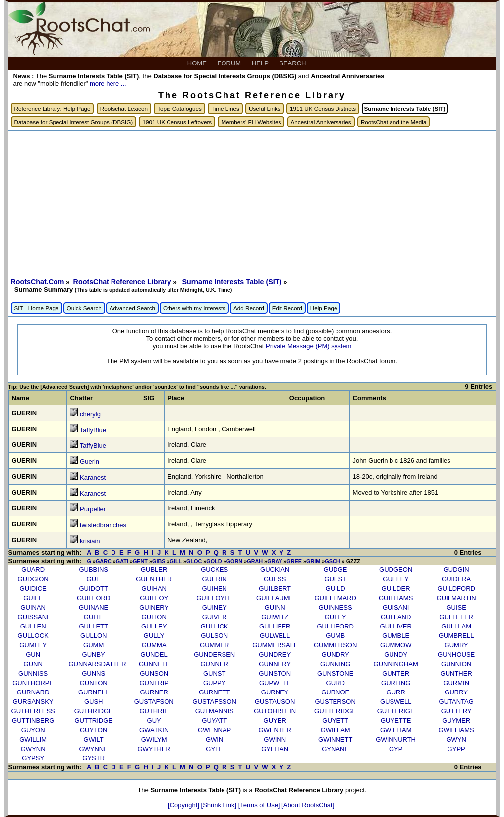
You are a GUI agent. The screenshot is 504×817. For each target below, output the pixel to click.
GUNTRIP (154, 683)
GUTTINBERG (33, 721)
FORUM (230, 63)
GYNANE (335, 749)
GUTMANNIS (215, 711)
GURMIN (456, 683)
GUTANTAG (456, 702)
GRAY (275, 561)
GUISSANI (33, 617)
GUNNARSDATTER (98, 664)
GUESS (275, 579)
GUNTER (396, 673)
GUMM (93, 645)
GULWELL (275, 636)
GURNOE (335, 692)
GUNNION (456, 664)
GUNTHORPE (33, 683)
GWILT (94, 739)
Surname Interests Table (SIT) (233, 282)
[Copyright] (184, 805)
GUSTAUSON (275, 702)
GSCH (332, 561)
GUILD (336, 589)
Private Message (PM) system (308, 346)
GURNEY (275, 692)
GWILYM (154, 739)
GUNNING (335, 664)
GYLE (214, 749)
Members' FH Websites (251, 122)
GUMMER (214, 645)
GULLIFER (275, 626)
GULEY (336, 617)
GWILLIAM (396, 730)
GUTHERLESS (33, 711)
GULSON (214, 636)
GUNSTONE (335, 673)
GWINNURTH (396, 739)
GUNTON (94, 683)
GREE (294, 561)
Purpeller (93, 509)
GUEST (335, 579)
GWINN (275, 739)
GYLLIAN (275, 749)
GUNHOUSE (456, 655)
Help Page (324, 308)
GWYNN (33, 749)
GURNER (154, 692)
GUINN (275, 607)
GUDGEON (396, 570)
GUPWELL (275, 683)
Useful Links (265, 108)
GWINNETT (335, 739)
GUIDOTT (93, 589)
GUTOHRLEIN (275, 711)
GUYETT (335, 721)
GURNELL (93, 692)
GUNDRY (336, 655)
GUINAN (33, 607)
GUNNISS (33, 673)
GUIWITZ (275, 617)
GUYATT (214, 721)
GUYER (275, 721)
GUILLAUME (275, 598)
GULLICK (215, 626)
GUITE (94, 617)
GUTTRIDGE (93, 721)
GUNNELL (154, 664)
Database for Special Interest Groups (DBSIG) (74, 122)
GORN (235, 561)
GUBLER (154, 570)
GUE (94, 579)
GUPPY (215, 683)
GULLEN (33, 626)
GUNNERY (275, 664)
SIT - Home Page (37, 308)
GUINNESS (336, 607)
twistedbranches (103, 525)
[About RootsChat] (308, 805)
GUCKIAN (275, 570)
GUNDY (396, 655)
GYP (396, 749)
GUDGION (33, 579)
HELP (261, 63)
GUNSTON (275, 673)
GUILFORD (93, 598)
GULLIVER (396, 626)
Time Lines (225, 108)
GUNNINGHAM (396, 664)
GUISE (456, 607)
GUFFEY (396, 579)
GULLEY (154, 626)
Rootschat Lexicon (124, 108)
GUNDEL (154, 655)
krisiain (90, 541)
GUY (154, 721)
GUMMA (154, 645)
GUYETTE (396, 721)
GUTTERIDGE (335, 711)
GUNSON (154, 673)
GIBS (159, 561)
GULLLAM (456, 626)
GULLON (93, 636)
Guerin (89, 462)
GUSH (94, 702)
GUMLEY (33, 645)
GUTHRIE (154, 711)
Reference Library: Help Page (53, 108)
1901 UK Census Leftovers (177, 122)
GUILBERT (275, 589)
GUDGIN (456, 570)
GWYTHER (154, 749)
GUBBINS (93, 570)
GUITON (154, 617)
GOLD (214, 561)
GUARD (33, 570)
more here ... (108, 84)
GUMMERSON (335, 645)
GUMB (335, 636)
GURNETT (214, 692)
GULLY (154, 636)
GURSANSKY (33, 702)
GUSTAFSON (154, 702)
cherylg (90, 414)
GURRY (456, 692)
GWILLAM (336, 730)
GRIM (313, 561)
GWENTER (275, 730)
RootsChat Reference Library (123, 282)
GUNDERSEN (214, 655)
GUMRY (456, 645)
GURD (336, 683)
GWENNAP (214, 730)
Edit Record (287, 308)
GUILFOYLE (214, 598)
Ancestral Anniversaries (321, 122)
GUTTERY (456, 711)
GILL (176, 561)
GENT (140, 561)
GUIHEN (214, 589)
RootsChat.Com (38, 282)
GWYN (456, 739)
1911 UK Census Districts (323, 108)
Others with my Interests (194, 308)
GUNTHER (456, 673)
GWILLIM (33, 739)
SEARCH (293, 63)
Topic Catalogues (179, 108)
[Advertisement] (252, 200)
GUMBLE (396, 636)
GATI (122, 561)
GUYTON (93, 730)
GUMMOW (396, 645)
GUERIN (214, 579)
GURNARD (33, 692)
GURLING (396, 683)
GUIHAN (154, 589)
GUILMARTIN (456, 598)
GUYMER (456, 721)
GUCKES (214, 570)
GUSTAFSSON (214, 702)
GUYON (33, 730)
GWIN (214, 739)
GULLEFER (456, 617)
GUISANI (396, 607)
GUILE (33, 598)
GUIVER (215, 617)
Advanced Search (132, 308)
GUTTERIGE (396, 711)
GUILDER (396, 589)
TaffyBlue (93, 430)
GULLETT (93, 626)
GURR (396, 692)
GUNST (215, 673)
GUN (33, 655)
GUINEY (215, 607)
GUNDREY (275, 655)
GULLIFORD (335, 626)
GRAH (255, 561)
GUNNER (215, 664)
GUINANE (93, 607)
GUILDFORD (456, 589)
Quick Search (84, 308)
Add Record (249, 308)
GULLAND (396, 617)
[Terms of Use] (260, 805)
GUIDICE (33, 589)
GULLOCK (33, 636)
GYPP (456, 749)
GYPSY (33, 758)
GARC (104, 561)
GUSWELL (396, 702)
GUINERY (154, 607)
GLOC (194, 561)
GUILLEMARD (335, 598)
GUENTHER (154, 579)
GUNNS (93, 673)
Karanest (93, 477)
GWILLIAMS (456, 730)
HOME (198, 63)
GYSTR (93, 758)
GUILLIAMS (396, 598)
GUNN (33, 664)
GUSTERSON (336, 702)
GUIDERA (456, 579)
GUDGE (336, 570)
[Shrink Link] (220, 805)
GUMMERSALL (275, 645)
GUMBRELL (456, 636)
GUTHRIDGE (94, 711)
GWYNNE (93, 749)
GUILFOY (154, 598)
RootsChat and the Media (394, 122)
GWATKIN (154, 730)
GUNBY (94, 655)
